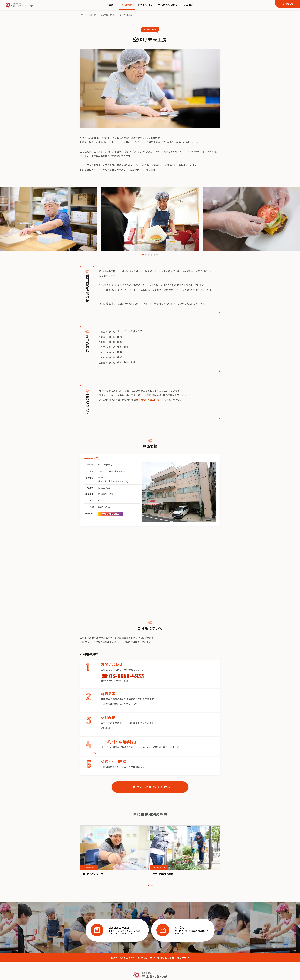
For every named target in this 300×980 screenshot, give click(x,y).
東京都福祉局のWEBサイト (150, 400)
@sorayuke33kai (111, 514)
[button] (143, 255)
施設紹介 (127, 5)
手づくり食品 (145, 5)
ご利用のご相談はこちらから (150, 787)
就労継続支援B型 (150, 29)
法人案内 (188, 5)
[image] (115, 848)
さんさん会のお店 (168, 5)
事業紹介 (112, 5)
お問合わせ (288, 4)
